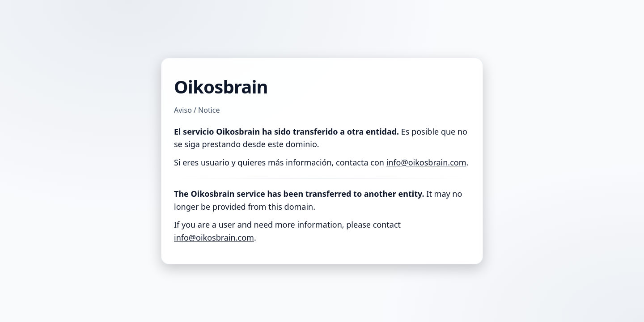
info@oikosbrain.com (426, 162)
